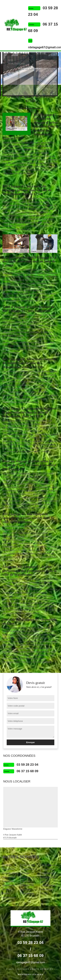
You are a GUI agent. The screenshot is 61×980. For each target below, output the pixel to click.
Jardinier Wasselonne (9, 867)
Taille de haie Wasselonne (29, 867)
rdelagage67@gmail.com (30, 962)
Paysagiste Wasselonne (9, 883)
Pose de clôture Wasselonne (10, 875)
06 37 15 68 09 (27, 771)
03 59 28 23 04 (27, 765)
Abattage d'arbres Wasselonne (9, 893)
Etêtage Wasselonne (28, 875)
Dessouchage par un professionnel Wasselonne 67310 (48, 885)
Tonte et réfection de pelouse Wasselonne (28, 887)
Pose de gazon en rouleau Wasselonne (49, 869)
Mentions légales (30, 974)
